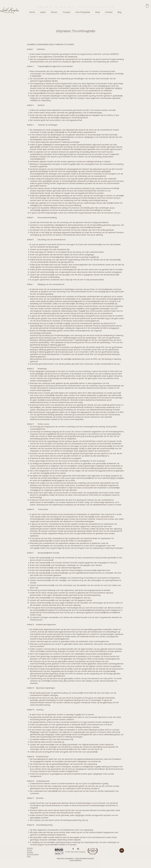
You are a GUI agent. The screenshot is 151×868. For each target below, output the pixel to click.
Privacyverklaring (75, 860)
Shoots (29, 850)
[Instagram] (78, 849)
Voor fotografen (33, 854)
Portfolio (30, 848)
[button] (147, 6)
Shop (29, 856)
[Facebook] (73, 849)
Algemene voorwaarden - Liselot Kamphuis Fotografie (75, 858)
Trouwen (30, 852)
